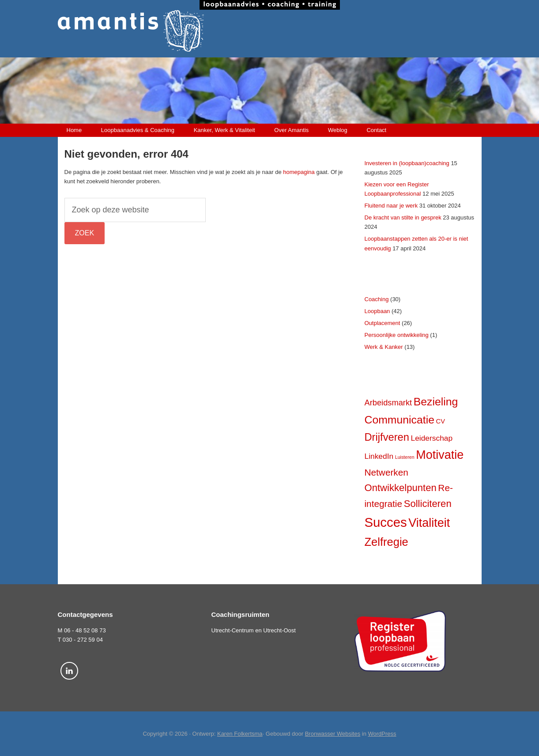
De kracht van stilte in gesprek (403, 217)
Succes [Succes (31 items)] (386, 522)
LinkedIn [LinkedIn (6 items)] (379, 456)
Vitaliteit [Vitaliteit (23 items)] (429, 523)
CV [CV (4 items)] (441, 421)
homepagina (299, 172)
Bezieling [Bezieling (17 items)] (436, 402)
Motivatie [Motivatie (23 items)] (440, 455)
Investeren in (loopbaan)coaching (407, 163)
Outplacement (383, 323)
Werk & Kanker (384, 347)
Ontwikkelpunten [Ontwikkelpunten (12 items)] (401, 488)
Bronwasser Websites (333, 734)
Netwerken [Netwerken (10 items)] (386, 472)
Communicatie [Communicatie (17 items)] (400, 420)
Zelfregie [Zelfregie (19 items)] (386, 542)
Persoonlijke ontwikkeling (397, 335)
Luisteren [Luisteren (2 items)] (405, 457)
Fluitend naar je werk (391, 206)
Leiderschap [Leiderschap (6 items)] (432, 438)
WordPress (382, 734)
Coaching (377, 299)
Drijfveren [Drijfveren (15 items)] (387, 437)
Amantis (270, 31)
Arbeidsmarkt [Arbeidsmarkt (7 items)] (388, 403)
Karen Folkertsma (240, 734)
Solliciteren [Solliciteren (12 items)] (428, 504)
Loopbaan (377, 311)
